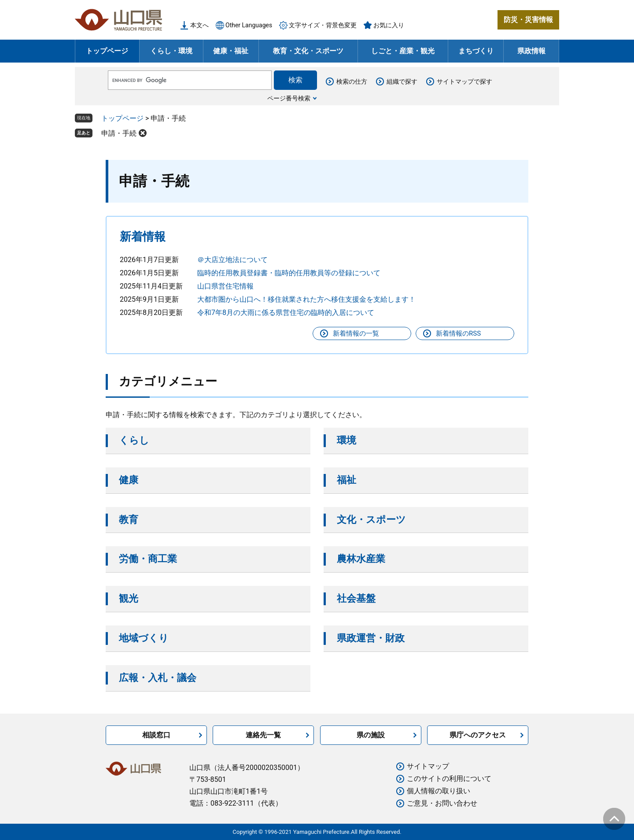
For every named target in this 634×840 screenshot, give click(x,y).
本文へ (199, 25)
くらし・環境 (171, 51)
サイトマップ (428, 766)
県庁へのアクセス (478, 735)
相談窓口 (156, 735)
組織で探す (402, 81)
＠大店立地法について (232, 260)
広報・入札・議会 (158, 678)
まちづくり (476, 51)
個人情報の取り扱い (439, 791)
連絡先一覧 (263, 735)
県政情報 (531, 51)
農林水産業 (361, 559)
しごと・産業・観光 (403, 51)
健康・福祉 (231, 51)
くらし (134, 440)
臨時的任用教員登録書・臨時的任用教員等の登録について (289, 273)
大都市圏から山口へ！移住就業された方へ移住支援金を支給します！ (306, 299)
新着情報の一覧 (356, 333)
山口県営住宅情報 (225, 286)
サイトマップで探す (464, 81)
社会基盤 (356, 598)
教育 (129, 520)
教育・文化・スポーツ (308, 51)
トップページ (107, 51)
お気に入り (389, 25)
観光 (129, 598)
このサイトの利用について (449, 779)
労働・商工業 (148, 559)
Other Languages (249, 25)
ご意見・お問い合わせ (442, 803)
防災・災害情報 (528, 20)
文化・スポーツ (371, 520)
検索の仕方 (352, 81)
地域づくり (144, 638)
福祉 (346, 480)
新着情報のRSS (458, 333)
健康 (129, 480)
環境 (346, 440)
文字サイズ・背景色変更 (323, 25)
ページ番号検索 (289, 98)
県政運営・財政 (371, 638)
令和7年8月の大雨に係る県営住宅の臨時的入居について (286, 313)
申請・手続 (119, 133)
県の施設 (371, 735)
